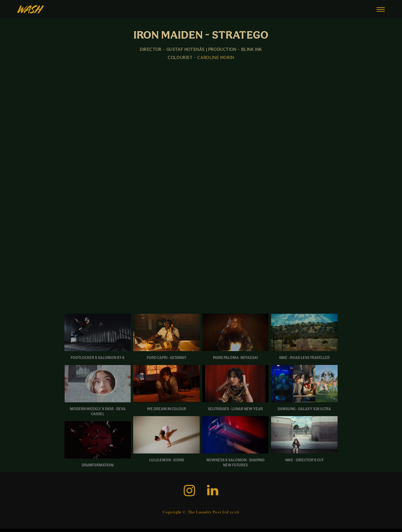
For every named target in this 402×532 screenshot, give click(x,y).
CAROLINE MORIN (216, 57)
